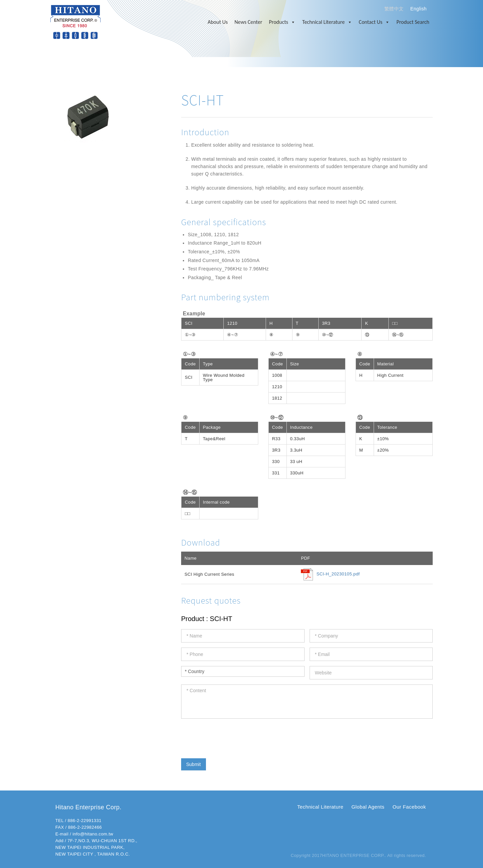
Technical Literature (327, 22)
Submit (194, 764)
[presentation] (232, 737)
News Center (248, 22)
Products (282, 22)
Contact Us (374, 22)
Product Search (413, 22)
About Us (218, 22)
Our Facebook (409, 807)
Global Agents (368, 807)
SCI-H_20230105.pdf (338, 574)
